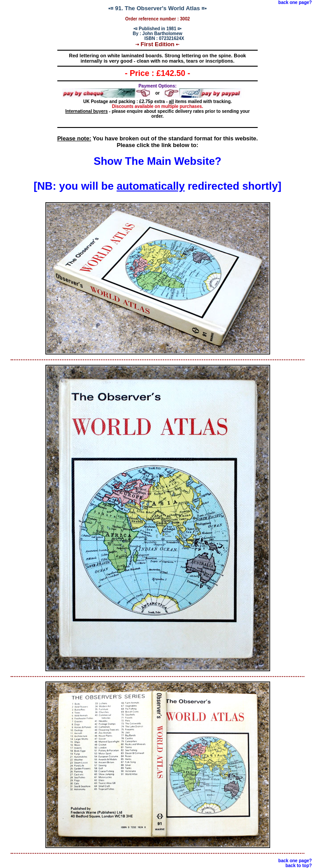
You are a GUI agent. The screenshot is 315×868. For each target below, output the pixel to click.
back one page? (295, 2)
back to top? (298, 866)
